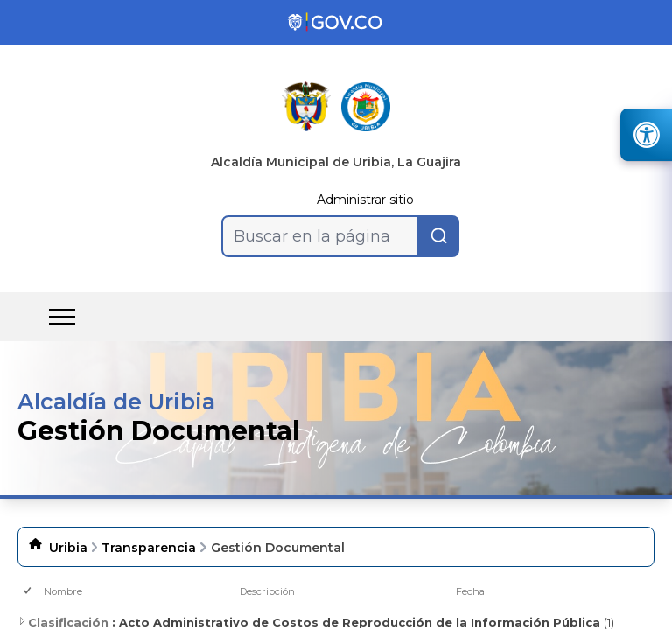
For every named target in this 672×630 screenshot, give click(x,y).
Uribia (68, 548)
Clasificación (63, 622)
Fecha (470, 591)
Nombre (63, 591)
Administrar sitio (365, 199)
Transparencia (149, 548)
